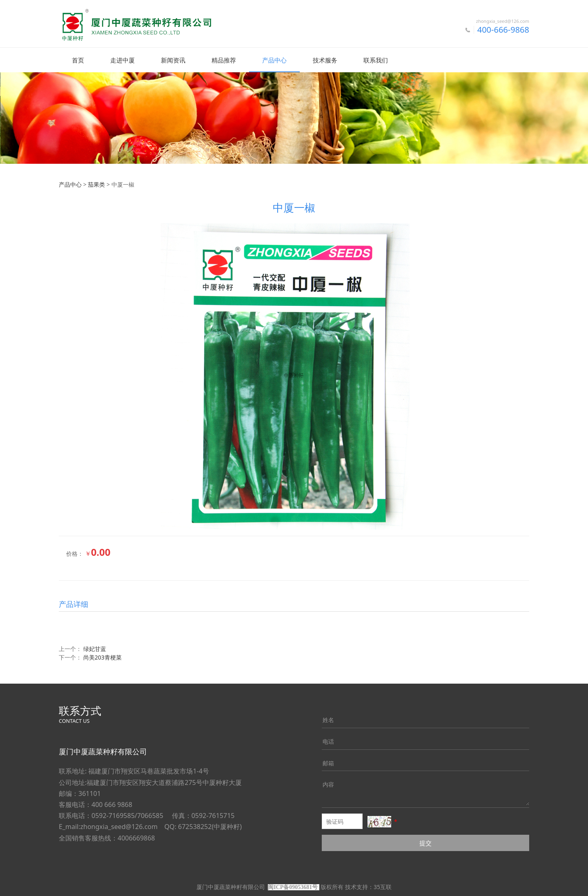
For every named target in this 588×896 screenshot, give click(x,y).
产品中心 (274, 60)
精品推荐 (224, 60)
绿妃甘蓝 (95, 648)
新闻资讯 (173, 60)
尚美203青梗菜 (102, 657)
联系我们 (376, 60)
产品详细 (73, 604)
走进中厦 (122, 60)
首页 (78, 60)
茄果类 (96, 184)
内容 (328, 784)
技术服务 (325, 60)
